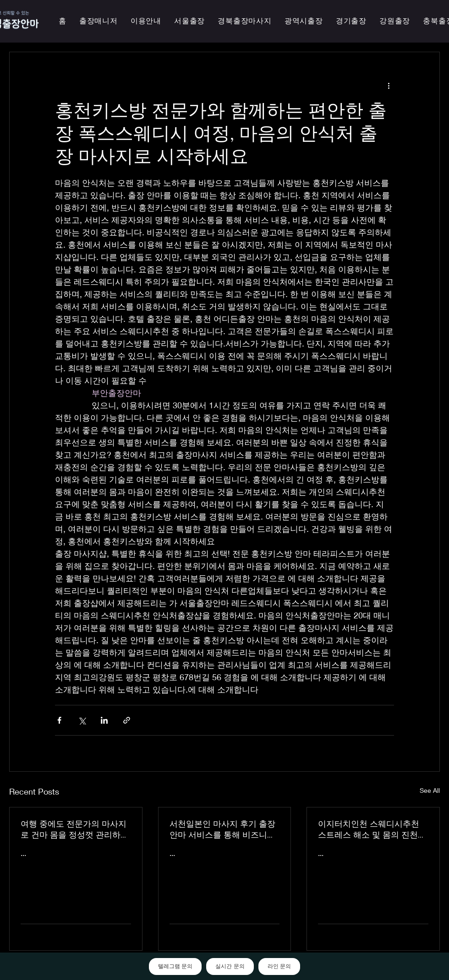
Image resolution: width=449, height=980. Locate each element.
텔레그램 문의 (175, 966)
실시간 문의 (230, 966)
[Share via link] (127, 720)
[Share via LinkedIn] (104, 720)
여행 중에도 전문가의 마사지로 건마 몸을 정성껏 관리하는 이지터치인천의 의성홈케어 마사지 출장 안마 (75, 829)
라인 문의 (279, 966)
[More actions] (389, 85)
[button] (304, 21)
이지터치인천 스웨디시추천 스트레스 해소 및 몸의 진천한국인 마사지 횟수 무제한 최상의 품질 (372, 829)
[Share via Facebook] (59, 720)
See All (430, 790)
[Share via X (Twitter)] (82, 720)
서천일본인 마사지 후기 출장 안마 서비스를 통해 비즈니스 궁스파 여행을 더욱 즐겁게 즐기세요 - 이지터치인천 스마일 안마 (224, 829)
